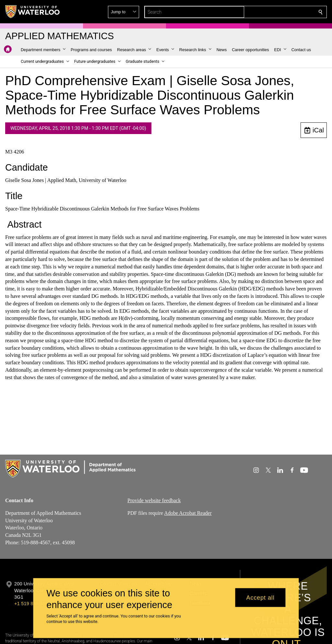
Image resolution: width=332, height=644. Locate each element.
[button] (274, 12)
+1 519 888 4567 (32, 604)
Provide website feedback (154, 500)
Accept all (261, 597)
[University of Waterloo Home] (33, 12)
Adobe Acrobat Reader (188, 513)
